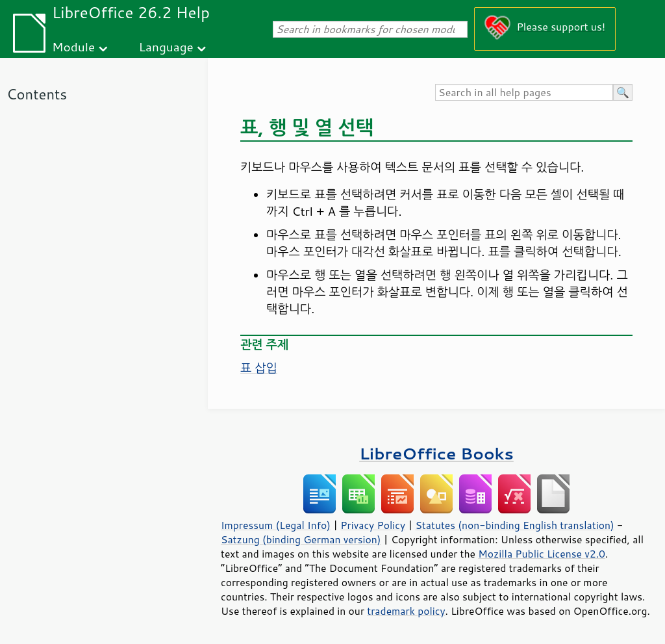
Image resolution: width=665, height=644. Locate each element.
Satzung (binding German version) (301, 539)
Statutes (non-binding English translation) (514, 525)
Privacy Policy (373, 525)
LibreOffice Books (436, 453)
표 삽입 (259, 368)
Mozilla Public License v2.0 (542, 554)
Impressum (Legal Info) (276, 525)
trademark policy (406, 611)
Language (166, 46)
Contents (37, 94)
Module (73, 46)
